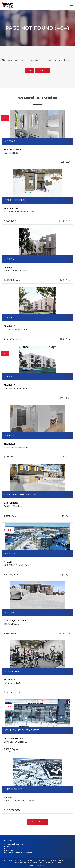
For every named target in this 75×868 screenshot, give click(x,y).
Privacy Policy (32, 862)
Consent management (56, 862)
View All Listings (37, 822)
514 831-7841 (13, 851)
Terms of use (42, 862)
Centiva (42, 865)
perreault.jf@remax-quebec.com (21, 853)
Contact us (43, 70)
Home (29, 70)
